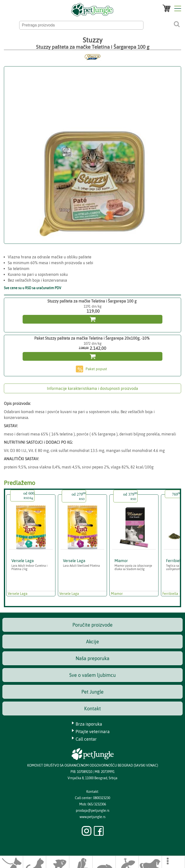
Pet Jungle (92, 692)
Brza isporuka (89, 724)
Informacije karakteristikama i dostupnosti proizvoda (92, 388)
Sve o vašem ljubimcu (92, 675)
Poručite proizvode (92, 625)
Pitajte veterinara (93, 732)
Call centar (86, 739)
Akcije (92, 642)
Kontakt (92, 708)
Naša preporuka (92, 658)
